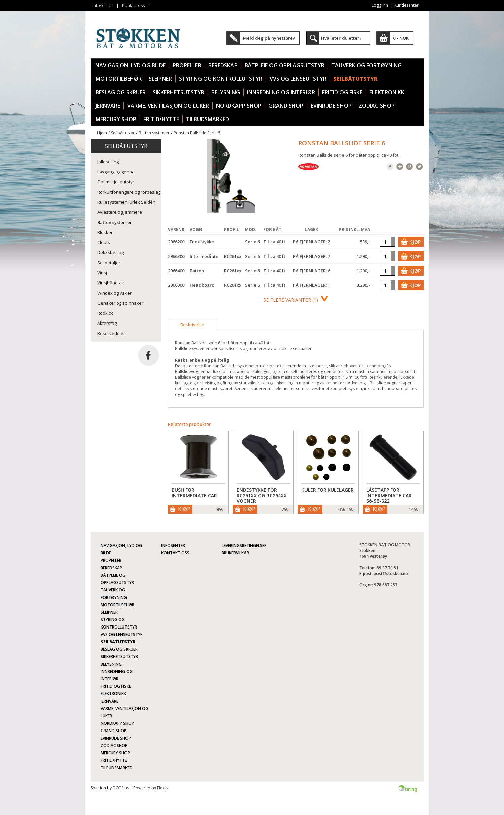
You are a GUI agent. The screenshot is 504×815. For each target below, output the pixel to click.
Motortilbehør (119, 79)
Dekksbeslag (111, 252)
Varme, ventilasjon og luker (168, 106)
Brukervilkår (235, 553)
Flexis (162, 788)
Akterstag (107, 323)
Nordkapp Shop (239, 106)
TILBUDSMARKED (208, 119)
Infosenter (103, 5)
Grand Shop (286, 106)
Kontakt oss (133, 5)
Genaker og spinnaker (120, 303)
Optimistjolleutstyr (116, 182)
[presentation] (192, 325)
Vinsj (102, 273)
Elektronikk (387, 92)
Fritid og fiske (342, 92)
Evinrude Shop (331, 106)
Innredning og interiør (281, 92)
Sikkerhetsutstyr (178, 92)
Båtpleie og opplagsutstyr (284, 65)
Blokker (105, 232)
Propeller (187, 65)
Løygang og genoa (116, 172)
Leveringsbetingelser (244, 546)
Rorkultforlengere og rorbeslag (129, 192)
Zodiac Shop (377, 106)
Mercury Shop (116, 119)
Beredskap (223, 65)
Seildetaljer (109, 263)
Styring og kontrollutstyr (221, 79)
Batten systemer (154, 133)
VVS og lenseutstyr (298, 79)
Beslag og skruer (121, 92)
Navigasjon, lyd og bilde (130, 65)
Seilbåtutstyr (355, 79)
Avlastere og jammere (120, 212)
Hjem (102, 133)
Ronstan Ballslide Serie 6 (197, 133)
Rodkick (105, 313)
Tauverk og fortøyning (367, 65)
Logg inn (380, 5)
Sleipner (160, 79)
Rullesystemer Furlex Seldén (126, 202)
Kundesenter (406, 5)
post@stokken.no (391, 573)
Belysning (226, 92)
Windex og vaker (114, 293)
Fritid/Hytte (161, 119)
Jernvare (108, 106)
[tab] (192, 325)
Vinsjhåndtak (111, 283)
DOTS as (121, 788)
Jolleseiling (108, 162)
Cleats (104, 242)
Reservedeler (111, 333)
